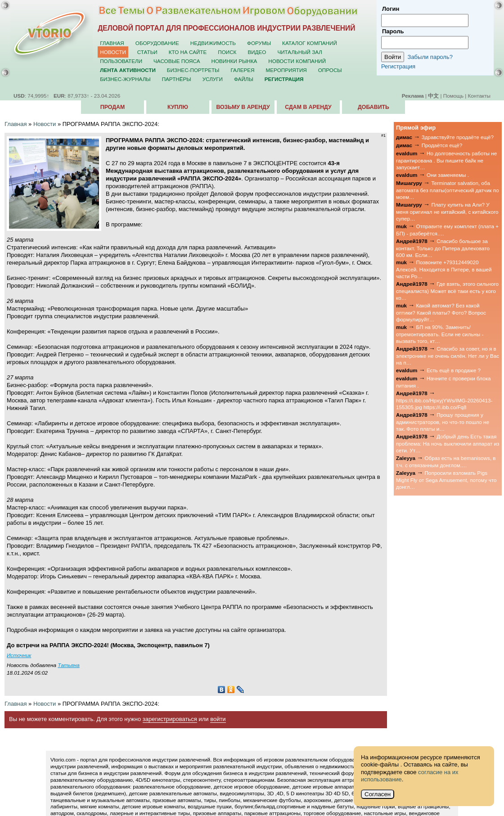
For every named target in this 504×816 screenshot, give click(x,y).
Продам (112, 107)
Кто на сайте (188, 52)
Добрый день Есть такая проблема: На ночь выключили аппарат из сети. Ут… (448, 443)
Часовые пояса (177, 61)
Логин (391, 9)
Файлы (244, 79)
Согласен (378, 794)
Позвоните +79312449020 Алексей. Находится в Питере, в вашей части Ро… (444, 269)
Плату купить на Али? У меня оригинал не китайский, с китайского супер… (447, 212)
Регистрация (398, 66)
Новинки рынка (234, 61)
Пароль (393, 31)
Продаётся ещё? (442, 145)
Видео (257, 52)
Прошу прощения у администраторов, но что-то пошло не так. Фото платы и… (443, 422)
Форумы (259, 43)
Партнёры (177, 79)
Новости (113, 52)
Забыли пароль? (430, 57)
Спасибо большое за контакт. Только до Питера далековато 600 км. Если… (443, 248)
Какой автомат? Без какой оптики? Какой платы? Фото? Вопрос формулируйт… (441, 312)
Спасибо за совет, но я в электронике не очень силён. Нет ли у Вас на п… (448, 356)
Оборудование (157, 43)
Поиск (227, 52)
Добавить (373, 107)
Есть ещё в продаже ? (454, 370)
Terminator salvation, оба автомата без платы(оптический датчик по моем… (448, 190)
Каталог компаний (310, 43)
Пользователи (121, 61)
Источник (19, 655)
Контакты (479, 96)
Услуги (213, 79)
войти (218, 719)
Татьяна (68, 665)
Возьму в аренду (243, 107)
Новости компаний (297, 61)
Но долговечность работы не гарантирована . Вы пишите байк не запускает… (446, 160)
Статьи (147, 52)
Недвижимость (213, 43)
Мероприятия (286, 70)
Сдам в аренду (308, 107)
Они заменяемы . (448, 175)
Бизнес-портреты (193, 70)
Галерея (242, 70)
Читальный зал (300, 52)
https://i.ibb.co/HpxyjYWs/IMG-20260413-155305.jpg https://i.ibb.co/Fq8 (444, 404)
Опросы (330, 70)
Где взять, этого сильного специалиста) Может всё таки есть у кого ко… (447, 291)
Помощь (453, 96)
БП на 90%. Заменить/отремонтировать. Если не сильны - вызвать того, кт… (440, 334)
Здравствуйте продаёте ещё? (458, 137)
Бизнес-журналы (125, 79)
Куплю (178, 107)
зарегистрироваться (170, 719)
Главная (112, 43)
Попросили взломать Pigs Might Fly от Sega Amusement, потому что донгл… (446, 480)
